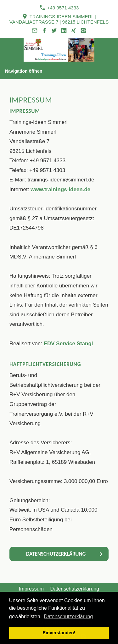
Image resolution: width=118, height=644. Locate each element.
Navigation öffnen (24, 71)
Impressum (31, 589)
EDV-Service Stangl (68, 344)
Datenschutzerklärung (75, 589)
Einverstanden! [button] (59, 633)
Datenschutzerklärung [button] (69, 616)
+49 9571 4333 (59, 8)
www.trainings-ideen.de (60, 189)
